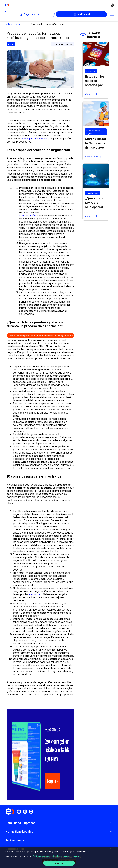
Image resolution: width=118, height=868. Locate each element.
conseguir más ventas (34, 139)
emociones (35, 594)
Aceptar (59, 863)
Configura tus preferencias (66, 856)
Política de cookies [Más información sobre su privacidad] (42, 856)
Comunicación (27, 215)
